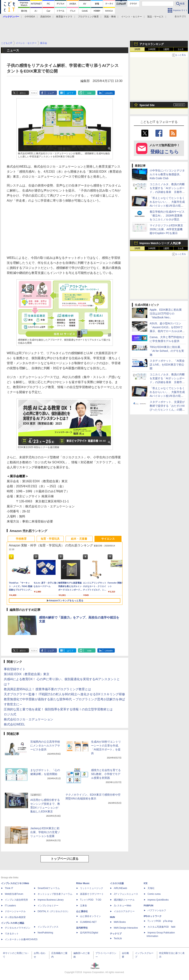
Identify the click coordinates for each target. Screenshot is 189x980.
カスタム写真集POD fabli (161, 927)
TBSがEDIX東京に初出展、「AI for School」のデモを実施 (167, 351)
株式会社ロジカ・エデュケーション (29, 719)
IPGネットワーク (153, 916)
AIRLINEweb (120, 888)
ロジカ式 (10, 714)
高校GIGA (46, 17)
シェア (51, 93)
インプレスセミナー (48, 906)
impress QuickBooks (158, 900)
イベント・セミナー (132, 17)
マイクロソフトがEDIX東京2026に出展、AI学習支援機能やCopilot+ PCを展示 (166, 229)
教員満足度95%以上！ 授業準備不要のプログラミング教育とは (47, 689)
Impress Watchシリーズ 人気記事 (160, 243)
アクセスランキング (152, 44)
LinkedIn (109, 93)
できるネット (12, 934)
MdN (112, 917)
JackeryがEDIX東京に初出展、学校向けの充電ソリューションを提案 (45, 832)
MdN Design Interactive (126, 928)
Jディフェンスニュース (126, 894)
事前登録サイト (15, 669)
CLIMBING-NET (88, 922)
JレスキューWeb (122, 906)
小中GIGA (30, 17)
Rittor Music (83, 883)
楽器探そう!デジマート (92, 894)
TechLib (118, 938)
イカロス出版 (117, 883)
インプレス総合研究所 (16, 900)
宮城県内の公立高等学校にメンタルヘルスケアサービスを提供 (45, 746)
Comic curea (154, 894)
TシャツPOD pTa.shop (160, 921)
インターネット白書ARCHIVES (21, 939)
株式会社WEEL (14, 724)
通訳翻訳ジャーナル (124, 900)
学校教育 (21, 539)
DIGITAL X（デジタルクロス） (54, 911)
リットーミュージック (92, 888)
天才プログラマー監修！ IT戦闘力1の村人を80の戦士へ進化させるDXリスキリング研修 (64, 694)
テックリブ (116, 934)
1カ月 (181, 49)
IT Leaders (10, 906)
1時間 (137, 49)
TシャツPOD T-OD (91, 900)
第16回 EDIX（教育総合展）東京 (27, 674)
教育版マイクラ (64, 17)
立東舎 (84, 906)
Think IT (9, 888)
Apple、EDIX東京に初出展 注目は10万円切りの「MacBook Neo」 (167, 314)
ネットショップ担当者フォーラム (55, 894)
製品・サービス (155, 17)
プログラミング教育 (88, 17)
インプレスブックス (48, 927)
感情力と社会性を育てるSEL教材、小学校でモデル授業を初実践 (106, 774)
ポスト (23, 93)
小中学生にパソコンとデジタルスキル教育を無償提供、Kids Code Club (167, 174)
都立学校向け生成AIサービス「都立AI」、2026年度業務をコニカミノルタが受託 (167, 216)
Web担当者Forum (14, 894)
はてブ (70, 93)
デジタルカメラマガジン (18, 928)
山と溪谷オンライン (90, 916)
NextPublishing (45, 933)
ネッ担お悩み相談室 (15, 917)
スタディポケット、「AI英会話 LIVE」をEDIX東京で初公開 (167, 365)
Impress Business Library (51, 900)
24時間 (152, 49)
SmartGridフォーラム (49, 888)
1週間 (166, 49)
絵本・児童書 (79, 539)
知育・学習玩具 (50, 539)
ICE (146, 883)
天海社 (151, 888)
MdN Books (120, 922)
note (89, 93)
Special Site (147, 105)
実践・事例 (110, 17)
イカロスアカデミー (124, 911)
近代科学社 (82, 928)
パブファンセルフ (157, 910)
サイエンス (108, 539)
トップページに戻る (65, 859)
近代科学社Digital (89, 933)
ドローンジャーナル (15, 911)
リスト (34, 93)
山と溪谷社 (82, 911)
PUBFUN (148, 906)
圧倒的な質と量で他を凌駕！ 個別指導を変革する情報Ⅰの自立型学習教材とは (58, 709)
